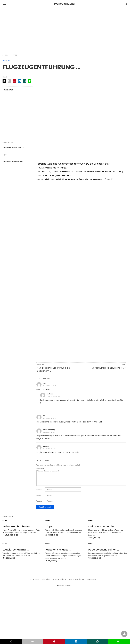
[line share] (30, 81)
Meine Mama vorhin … (13, 161)
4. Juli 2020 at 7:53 (49, 432)
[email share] (9, 81)
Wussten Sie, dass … (58, 553)
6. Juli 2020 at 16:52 (49, 449)
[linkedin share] (20, 81)
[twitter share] (4, 81)
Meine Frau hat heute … (14, 147)
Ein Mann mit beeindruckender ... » (109, 368)
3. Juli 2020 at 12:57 (49, 386)
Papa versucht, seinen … (104, 553)
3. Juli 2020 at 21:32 (49, 418)
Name (39, 493)
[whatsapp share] (25, 81)
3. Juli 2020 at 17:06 (53, 396)
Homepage (6, 55)
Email (39, 498)
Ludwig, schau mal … (16, 553)
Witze (15, 55)
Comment (40, 468)
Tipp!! (5, 154)
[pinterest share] (14, 81)
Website (39, 504)
